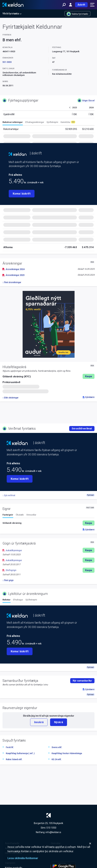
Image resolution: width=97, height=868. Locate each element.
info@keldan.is (53, 832)
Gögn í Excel (86, 100)
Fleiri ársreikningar (12, 282)
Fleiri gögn (8, 580)
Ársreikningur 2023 (13, 275)
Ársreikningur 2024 (13, 269)
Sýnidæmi (89, 397)
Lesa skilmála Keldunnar (23, 858)
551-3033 (7, 62)
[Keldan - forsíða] (13, 5)
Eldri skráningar (10, 398)
